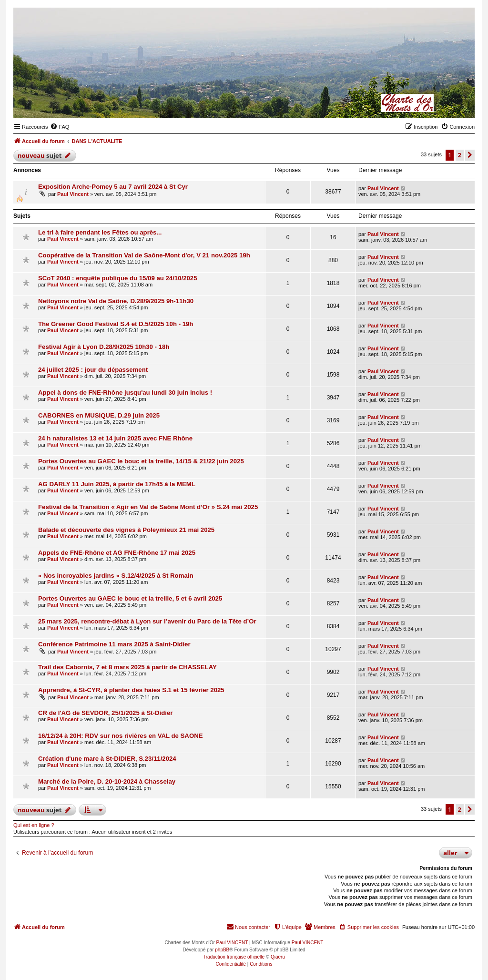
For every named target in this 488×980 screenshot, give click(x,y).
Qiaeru (278, 957)
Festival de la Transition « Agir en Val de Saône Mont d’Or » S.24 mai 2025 (148, 507)
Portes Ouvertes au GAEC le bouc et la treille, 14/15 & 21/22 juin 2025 (141, 461)
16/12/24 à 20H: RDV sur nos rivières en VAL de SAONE (120, 736)
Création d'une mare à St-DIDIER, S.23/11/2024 (107, 759)
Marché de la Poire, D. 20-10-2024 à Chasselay (107, 781)
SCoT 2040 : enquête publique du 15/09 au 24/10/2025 (117, 278)
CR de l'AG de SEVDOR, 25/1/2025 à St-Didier (105, 713)
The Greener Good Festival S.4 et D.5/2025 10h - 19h (116, 324)
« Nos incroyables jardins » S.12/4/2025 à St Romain (116, 576)
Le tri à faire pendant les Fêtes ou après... (100, 232)
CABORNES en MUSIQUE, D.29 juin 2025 (99, 415)
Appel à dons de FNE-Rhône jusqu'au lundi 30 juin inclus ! (125, 393)
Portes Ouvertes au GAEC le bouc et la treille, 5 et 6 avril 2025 (130, 598)
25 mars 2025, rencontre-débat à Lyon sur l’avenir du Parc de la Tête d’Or (147, 621)
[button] (470, 155)
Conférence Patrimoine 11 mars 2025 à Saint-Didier (114, 644)
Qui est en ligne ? (34, 825)
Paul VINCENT (232, 943)
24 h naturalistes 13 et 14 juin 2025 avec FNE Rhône (115, 438)
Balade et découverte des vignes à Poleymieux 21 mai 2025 (126, 530)
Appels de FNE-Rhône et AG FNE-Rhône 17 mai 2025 (117, 553)
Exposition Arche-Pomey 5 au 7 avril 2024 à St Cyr (113, 187)
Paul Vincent (73, 194)
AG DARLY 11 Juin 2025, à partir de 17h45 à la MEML (117, 484)
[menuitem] (60, 127)
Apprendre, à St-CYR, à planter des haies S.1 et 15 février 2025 (131, 690)
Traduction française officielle (234, 957)
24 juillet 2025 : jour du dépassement (93, 370)
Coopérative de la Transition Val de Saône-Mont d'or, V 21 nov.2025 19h (144, 255)
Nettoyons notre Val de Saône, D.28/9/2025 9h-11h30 (116, 301)
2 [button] (460, 155)
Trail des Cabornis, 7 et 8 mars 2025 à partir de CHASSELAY (127, 667)
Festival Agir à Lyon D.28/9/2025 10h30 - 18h (104, 347)
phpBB (222, 950)
